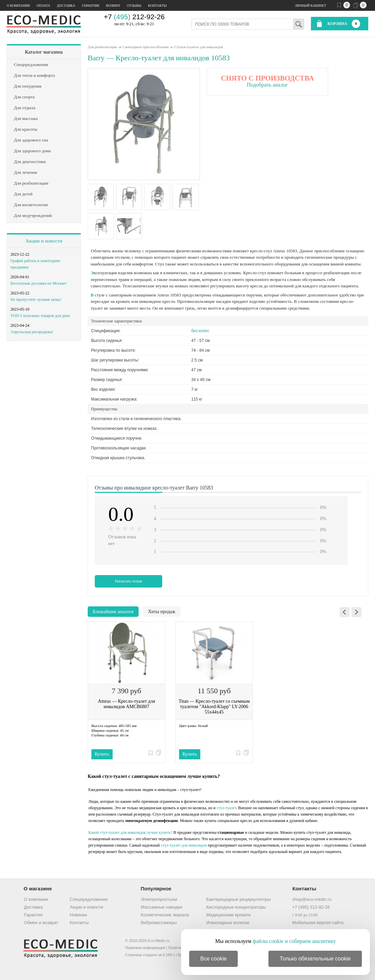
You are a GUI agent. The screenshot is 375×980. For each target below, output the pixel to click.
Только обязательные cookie (315, 959)
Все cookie (213, 959)
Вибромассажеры (159, 923)
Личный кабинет (311, 6)
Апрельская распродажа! (32, 332)
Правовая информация (145, 948)
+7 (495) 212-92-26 (311, 907)
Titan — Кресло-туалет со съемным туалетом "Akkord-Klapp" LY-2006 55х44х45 (214, 707)
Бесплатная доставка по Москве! (39, 283)
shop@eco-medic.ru (312, 899)
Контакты (157, 6)
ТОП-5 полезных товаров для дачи (40, 316)
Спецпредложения (89, 899)
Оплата (43, 6)
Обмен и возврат (41, 923)
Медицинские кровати (229, 915)
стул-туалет (226, 808)
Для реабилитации (102, 47)
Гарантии (91, 6)
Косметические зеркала (165, 915)
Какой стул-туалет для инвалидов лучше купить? (130, 832)
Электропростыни (159, 899)
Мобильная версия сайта (318, 923)
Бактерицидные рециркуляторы (239, 899)
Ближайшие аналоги (113, 612)
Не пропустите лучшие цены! (36, 299)
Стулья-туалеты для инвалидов (199, 47)
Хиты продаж (162, 612)
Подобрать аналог (267, 85)
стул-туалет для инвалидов (184, 845)
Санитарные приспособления (146, 47)
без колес (200, 331)
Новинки (78, 915)
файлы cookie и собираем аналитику (294, 941)
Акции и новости (44, 241)
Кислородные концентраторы (236, 907)
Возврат (113, 6)
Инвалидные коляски (228, 923)
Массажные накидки (162, 907)
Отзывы (134, 6)
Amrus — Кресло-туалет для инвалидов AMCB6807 (126, 704)
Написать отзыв (129, 581)
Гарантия (33, 915)
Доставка (66, 6)
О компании (18, 6)
